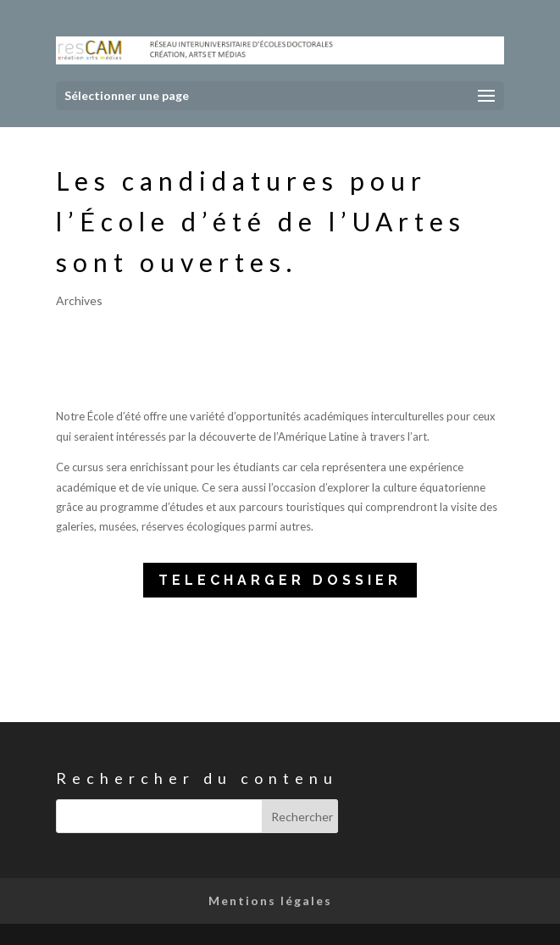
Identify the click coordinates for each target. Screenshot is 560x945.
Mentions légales (270, 901)
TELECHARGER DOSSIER (280, 580)
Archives (79, 300)
